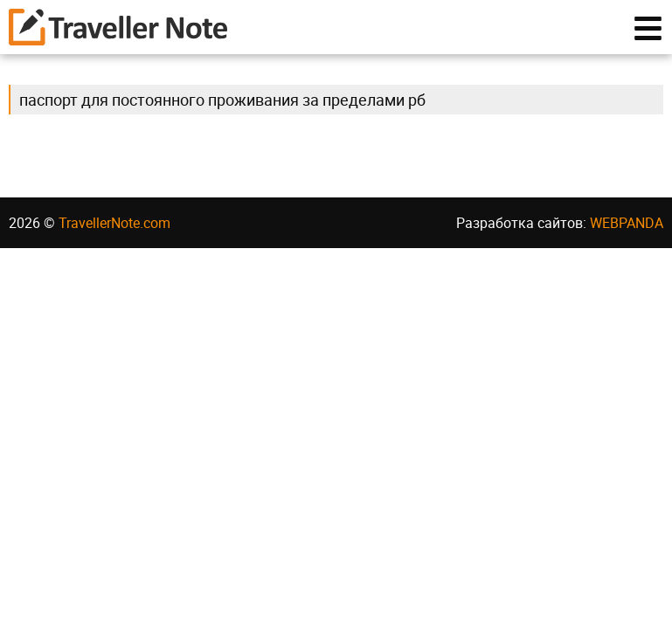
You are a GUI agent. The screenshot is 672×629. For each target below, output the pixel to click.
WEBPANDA (627, 223)
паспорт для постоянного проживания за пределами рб (222, 100)
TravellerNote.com (114, 223)
